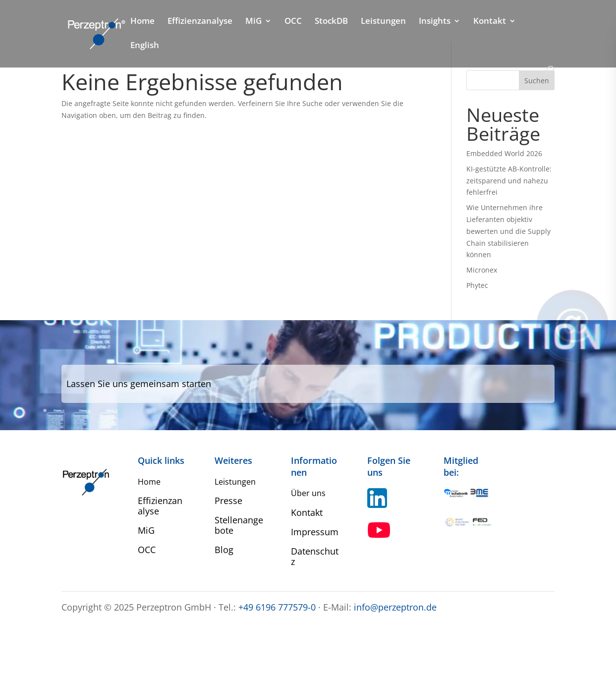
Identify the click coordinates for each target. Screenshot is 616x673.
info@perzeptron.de (395, 607)
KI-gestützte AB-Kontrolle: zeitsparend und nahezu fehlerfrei (509, 181)
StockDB (331, 22)
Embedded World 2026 (504, 153)
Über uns (308, 493)
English (145, 46)
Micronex (482, 270)
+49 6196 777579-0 (277, 607)
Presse (228, 501)
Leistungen (383, 22)
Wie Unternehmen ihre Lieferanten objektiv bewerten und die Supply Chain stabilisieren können (508, 231)
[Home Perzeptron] (96, 33)
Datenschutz (315, 556)
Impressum (315, 532)
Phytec (477, 285)
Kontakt (490, 22)
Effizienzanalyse (200, 22)
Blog (224, 550)
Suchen (537, 81)
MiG (253, 22)
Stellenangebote (239, 525)
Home (142, 22)
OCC (293, 22)
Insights (435, 22)
